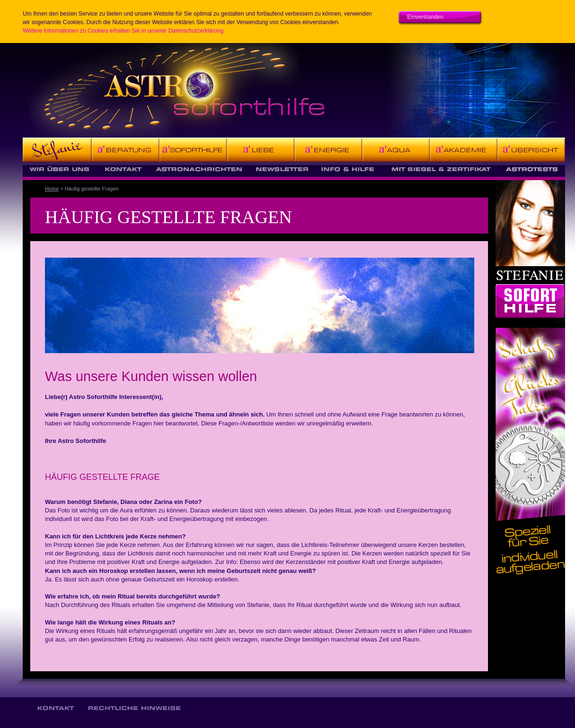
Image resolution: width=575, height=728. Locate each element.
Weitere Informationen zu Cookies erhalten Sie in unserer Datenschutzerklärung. (124, 31)
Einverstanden (425, 17)
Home (52, 189)
